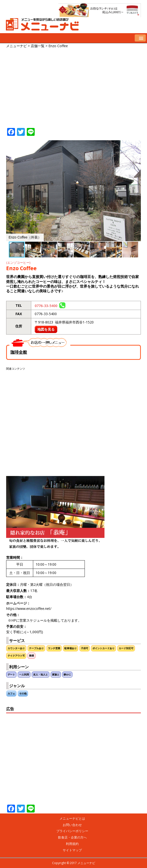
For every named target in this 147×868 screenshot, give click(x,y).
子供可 (85, 648)
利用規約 (72, 844)
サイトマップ (72, 850)
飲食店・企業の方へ (72, 837)
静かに (67, 675)
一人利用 (24, 675)
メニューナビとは (72, 818)
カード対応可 (126, 648)
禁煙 (31, 656)
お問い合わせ (72, 825)
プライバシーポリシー (72, 831)
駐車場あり (71, 648)
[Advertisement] (77, 85)
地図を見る (46, 329)
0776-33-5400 (50, 306)
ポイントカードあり (103, 648)
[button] (136, 145)
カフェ (11, 693)
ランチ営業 (54, 648)
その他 (23, 693)
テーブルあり (36, 648)
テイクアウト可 (16, 656)
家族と (56, 675)
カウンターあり (16, 648)
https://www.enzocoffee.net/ (29, 609)
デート (11, 675)
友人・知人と (41, 675)
